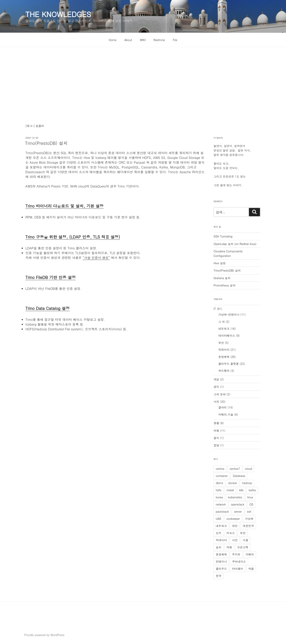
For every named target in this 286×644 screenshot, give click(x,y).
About (128, 40)
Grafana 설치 (222, 278)
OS (251, 504)
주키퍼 (236, 554)
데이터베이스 (227, 335)
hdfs (218, 490)
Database (239, 476)
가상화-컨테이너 (229, 314)
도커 (218, 533)
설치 (218, 547)
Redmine (159, 40)
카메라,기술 (226, 414)
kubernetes (235, 497)
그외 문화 (220, 394)
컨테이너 (221, 561)
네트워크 (224, 329)
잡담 (216, 445)
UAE (218, 519)
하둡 (251, 569)
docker (233, 483)
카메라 (250, 554)
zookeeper (233, 519)
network (221, 504)
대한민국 (248, 526)
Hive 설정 (219, 263)
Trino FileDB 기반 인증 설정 (51, 277)
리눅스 (231, 533)
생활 (216, 423)
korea (219, 497)
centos (220, 469)
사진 (216, 402)
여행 (216, 431)
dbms (219, 483)
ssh (249, 511)
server (238, 511)
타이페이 (238, 569)
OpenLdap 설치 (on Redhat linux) (235, 244)
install (230, 490)
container (222, 476)
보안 (221, 343)
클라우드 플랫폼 (229, 364)
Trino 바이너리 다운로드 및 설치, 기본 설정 (65, 206)
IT (215, 309)
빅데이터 (224, 350)
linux (250, 497)
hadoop (247, 483)
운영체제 (224, 357)
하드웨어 (224, 371)
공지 (216, 387)
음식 (216, 438)
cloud (249, 469)
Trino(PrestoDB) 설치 (46, 143)
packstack (222, 511)
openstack (238, 504)
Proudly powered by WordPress (44, 635)
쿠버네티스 (239, 561)
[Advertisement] (143, 77)
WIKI (143, 40)
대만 (235, 526)
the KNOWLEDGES (58, 14)
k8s (241, 490)
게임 (216, 379)
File (175, 40)
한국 (218, 576)
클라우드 (221, 569)
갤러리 (222, 407)
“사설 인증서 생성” (96, 258)
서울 (245, 540)
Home (113, 40)
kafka (252, 490)
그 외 (222, 322)
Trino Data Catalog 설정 (48, 308)
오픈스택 (243, 547)
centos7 (235, 469)
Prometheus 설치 (224, 285)
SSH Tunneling (223, 236)
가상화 (249, 519)
